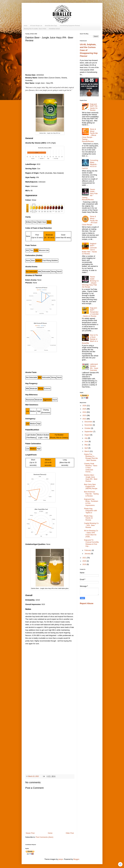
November (89, 425)
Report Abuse (87, 603)
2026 (85, 406)
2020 (85, 561)
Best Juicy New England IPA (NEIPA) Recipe (91, 486)
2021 (85, 558)
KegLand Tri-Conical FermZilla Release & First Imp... (91, 543)
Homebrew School (54, 29)
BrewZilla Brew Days (51, 26)
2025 (85, 409)
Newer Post (30, 833)
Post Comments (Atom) (45, 837)
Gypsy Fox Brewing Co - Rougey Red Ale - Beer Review (91, 457)
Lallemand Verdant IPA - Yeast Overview (94, 367)
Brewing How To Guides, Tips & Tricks (35, 29)
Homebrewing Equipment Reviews (70, 26)
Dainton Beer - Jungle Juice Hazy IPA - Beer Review (91, 478)
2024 (85, 412)
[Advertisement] (50, 57)
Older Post (70, 833)
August (87, 435)
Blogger (76, 859)
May (86, 445)
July (86, 438)
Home (26, 26)
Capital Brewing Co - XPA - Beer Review (91, 525)
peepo (61, 859)
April (86, 448)
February (88, 550)
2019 (85, 564)
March (87, 451)
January (88, 554)
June (87, 441)
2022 (85, 419)
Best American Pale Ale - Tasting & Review (91, 494)
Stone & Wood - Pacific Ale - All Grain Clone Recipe (90, 221)
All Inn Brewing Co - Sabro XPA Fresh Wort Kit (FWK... (91, 534)
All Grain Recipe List (36, 26)
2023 (85, 415)
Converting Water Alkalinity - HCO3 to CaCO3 (90, 164)
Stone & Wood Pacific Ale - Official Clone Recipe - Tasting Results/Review (90, 135)
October (88, 428)
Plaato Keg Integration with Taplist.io (90, 511)
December (89, 422)
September (89, 432)
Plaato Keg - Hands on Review (89, 518)
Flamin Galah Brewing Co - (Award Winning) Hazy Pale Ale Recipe (90, 282)
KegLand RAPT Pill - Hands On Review (94, 107)
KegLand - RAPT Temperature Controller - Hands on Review (90, 312)
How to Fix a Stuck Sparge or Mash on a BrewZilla (90, 339)
